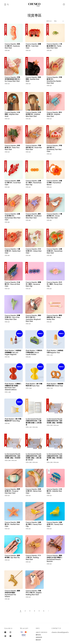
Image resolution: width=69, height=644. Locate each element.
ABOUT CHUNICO (42, 632)
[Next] (48, 611)
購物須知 (38, 635)
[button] (5, 4)
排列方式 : (49, 21)
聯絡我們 (38, 640)
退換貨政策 (39, 637)
